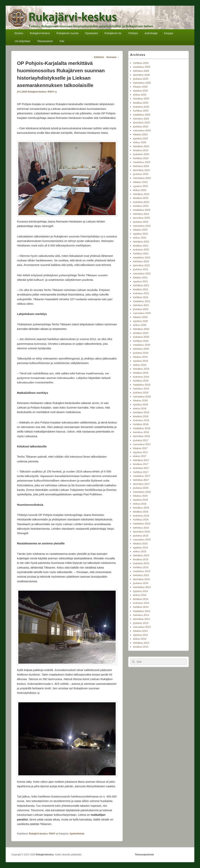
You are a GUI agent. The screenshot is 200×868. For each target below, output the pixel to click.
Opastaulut (92, 33)
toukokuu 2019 (141, 377)
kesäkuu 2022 (141, 246)
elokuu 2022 (140, 238)
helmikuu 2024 (141, 166)
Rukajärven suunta (67, 33)
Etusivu (19, 33)
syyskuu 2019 (141, 361)
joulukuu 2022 (141, 222)
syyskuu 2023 (141, 186)
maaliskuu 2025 (142, 115)
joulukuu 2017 (141, 440)
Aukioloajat (151, 33)
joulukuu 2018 (141, 393)
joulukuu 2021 (141, 269)
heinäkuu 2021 (141, 285)
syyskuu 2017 (141, 452)
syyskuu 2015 (141, 548)
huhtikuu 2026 (141, 63)
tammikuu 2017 (141, 484)
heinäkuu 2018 (141, 412)
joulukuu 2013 (141, 623)
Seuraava (113, 57)
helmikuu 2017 (141, 480)
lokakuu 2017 (140, 448)
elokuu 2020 (140, 325)
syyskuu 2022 (141, 234)
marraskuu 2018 (142, 397)
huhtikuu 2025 (141, 111)
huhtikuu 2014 (141, 607)
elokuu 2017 (140, 456)
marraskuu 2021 (142, 274)
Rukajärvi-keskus (40, 33)
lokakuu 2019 (140, 357)
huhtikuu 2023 (141, 206)
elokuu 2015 (140, 551)
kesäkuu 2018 (141, 416)
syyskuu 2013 (141, 635)
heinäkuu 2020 (141, 329)
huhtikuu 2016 (141, 520)
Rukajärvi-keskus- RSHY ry (42, 92)
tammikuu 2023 (141, 218)
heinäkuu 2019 (141, 369)
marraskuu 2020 (142, 313)
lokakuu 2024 (140, 134)
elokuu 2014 (140, 595)
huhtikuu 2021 (141, 297)
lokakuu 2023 (140, 182)
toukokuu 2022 (141, 250)
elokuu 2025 (140, 95)
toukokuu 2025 (141, 107)
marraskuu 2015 (142, 540)
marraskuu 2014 (142, 587)
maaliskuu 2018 (142, 428)
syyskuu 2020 (141, 321)
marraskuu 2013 (142, 627)
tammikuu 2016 (141, 532)
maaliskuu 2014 (142, 611)
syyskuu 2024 (141, 138)
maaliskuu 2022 (142, 257)
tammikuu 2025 (141, 123)
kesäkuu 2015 (141, 559)
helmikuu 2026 (141, 71)
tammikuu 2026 (141, 75)
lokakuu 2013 (140, 631)
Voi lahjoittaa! (23, 41)
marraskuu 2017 (142, 444)
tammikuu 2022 (141, 265)
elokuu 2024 (140, 142)
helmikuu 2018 (141, 432)
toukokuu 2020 (141, 337)
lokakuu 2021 (140, 277)
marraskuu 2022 (142, 226)
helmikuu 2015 (141, 575)
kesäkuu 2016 (141, 512)
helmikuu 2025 (141, 119)
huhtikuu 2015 (141, 567)
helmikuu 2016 (141, 528)
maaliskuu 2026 (142, 67)
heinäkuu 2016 (141, 508)
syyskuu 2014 (141, 591)
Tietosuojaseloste (144, 855)
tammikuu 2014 (141, 619)
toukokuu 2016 (141, 516)
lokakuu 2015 (140, 544)
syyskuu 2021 (141, 281)
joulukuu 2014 (141, 583)
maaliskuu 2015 (142, 571)
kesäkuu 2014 (141, 599)
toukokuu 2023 (141, 202)
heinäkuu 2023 (141, 194)
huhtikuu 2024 (141, 158)
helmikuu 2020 (141, 349)
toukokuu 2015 (141, 563)
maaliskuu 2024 (142, 162)
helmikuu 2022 (141, 261)
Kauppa (168, 33)
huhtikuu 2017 (141, 472)
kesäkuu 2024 (141, 150)
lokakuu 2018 (140, 401)
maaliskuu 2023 (142, 210)
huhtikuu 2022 (141, 254)
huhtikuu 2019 (141, 381)
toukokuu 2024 (141, 154)
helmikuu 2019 (141, 389)
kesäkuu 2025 (141, 103)
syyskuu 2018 (141, 404)
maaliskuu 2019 (142, 385)
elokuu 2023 (140, 190)
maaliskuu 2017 (142, 476)
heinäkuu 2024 (141, 146)
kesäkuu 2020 (141, 333)
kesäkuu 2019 (141, 373)
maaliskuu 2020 (142, 345)
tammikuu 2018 (141, 436)
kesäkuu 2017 (141, 464)
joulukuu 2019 (141, 353)
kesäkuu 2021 (141, 289)
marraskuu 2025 (142, 83)
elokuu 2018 (140, 408)
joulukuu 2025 (141, 79)
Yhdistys (133, 33)
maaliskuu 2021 (142, 301)
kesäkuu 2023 (141, 198)
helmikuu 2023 (141, 214)
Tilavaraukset (45, 41)
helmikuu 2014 (141, 615)
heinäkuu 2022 (141, 242)
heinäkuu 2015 (141, 555)
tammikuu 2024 (141, 170)
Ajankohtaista (77, 834)
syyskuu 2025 (141, 91)
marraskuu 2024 (142, 130)
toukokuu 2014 (141, 603)
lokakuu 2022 (140, 230)
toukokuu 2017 (141, 468)
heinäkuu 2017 (141, 460)
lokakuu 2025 (140, 87)
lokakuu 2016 (140, 496)
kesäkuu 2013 (141, 647)
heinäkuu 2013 (141, 643)
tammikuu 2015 (141, 579)
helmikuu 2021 (141, 305)
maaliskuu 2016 (142, 524)
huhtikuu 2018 (141, 424)
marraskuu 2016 (142, 492)
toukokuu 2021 (141, 293)
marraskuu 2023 (142, 178)
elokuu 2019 (140, 365)
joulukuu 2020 (141, 309)
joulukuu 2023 (141, 174)
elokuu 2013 (140, 639)
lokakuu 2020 (140, 317)
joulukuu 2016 (141, 488)
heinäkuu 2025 (141, 99)
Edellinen (98, 57)
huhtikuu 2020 (141, 341)
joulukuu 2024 (141, 127)
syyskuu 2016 (141, 500)
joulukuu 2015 (141, 536)
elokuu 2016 (140, 504)
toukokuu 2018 (141, 420)
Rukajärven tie (113, 33)
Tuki (62, 41)
